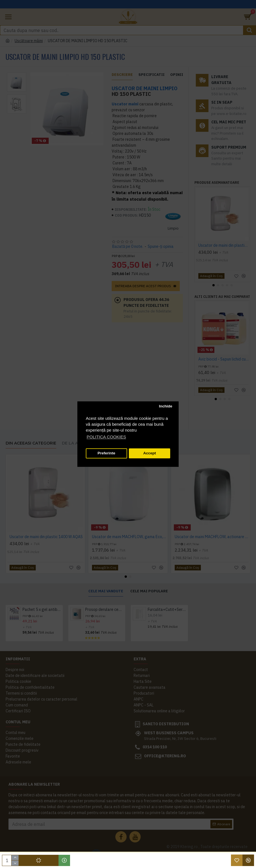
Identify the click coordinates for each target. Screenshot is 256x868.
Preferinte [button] (106, 453)
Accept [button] (150, 453)
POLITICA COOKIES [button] (106, 437)
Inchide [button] (166, 406)
